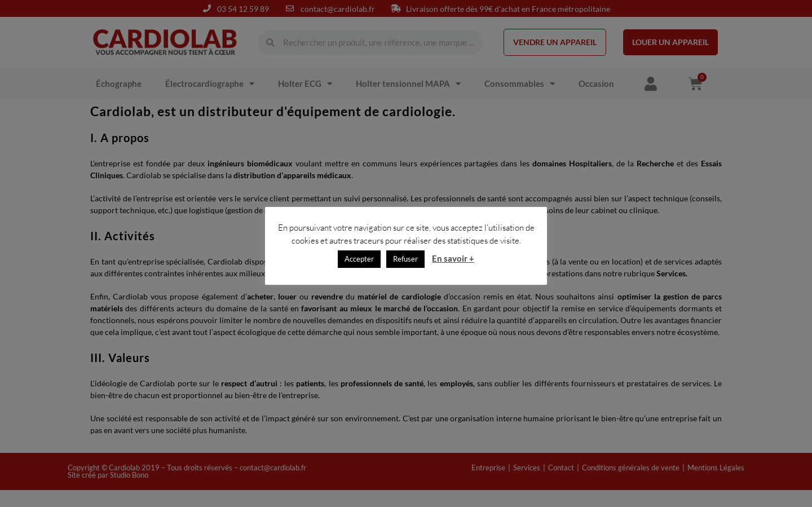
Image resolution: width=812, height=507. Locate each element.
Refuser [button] (405, 259)
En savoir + (453, 258)
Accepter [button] (359, 259)
